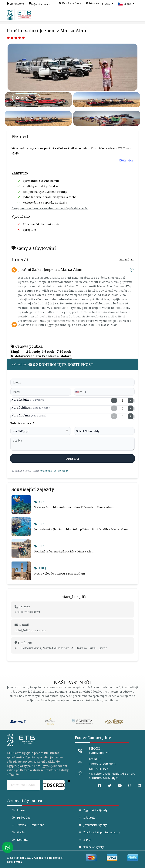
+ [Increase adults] (131, 400)
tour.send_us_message (54, 471)
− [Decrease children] (114, 408)
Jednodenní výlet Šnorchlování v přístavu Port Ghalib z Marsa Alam (81, 529)
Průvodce (92, 3)
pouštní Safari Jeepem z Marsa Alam (50, 270)
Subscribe (54, 785)
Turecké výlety (91, 847)
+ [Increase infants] (131, 416)
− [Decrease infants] (114, 416)
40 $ (39, 502)
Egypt (85, 840)
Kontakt (20, 840)
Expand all (126, 259)
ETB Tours (14, 862)
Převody (87, 818)
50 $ (39, 524)
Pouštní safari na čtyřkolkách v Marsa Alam (64, 551)
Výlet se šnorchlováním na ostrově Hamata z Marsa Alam (74, 507)
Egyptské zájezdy (93, 810)
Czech (125, 4)
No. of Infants (29, 415)
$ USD (106, 4)
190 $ (40, 568)
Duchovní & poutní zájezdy (99, 832)
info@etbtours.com (39, 3)
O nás (18, 832)
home (18, 810)
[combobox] (78, 392)
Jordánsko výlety (93, 825)
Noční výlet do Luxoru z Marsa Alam (60, 573)
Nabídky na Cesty (70, 3)
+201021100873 (15, 3)
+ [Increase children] (131, 408)
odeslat (73, 459)
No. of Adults (28, 400)
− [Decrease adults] (114, 400)
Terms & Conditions (28, 825)
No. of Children (31, 407)
